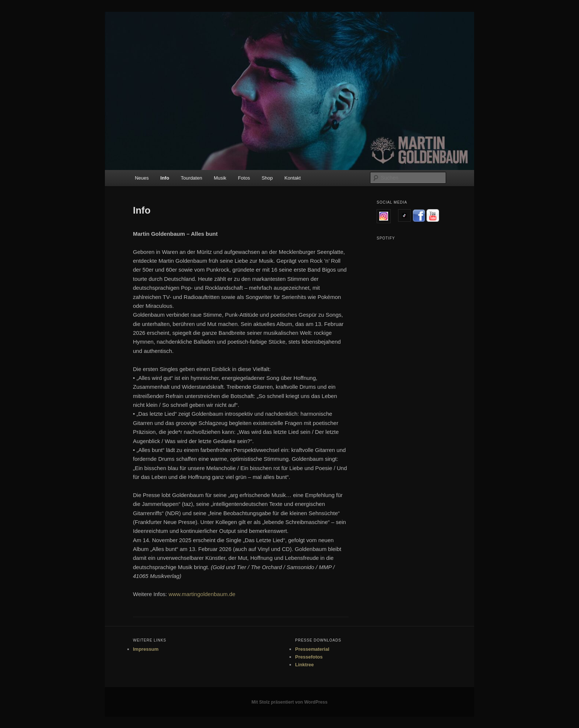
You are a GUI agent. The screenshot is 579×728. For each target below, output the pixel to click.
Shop (267, 178)
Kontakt (292, 178)
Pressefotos (309, 657)
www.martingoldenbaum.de (202, 594)
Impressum (146, 649)
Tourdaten (192, 178)
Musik (220, 178)
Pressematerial (312, 649)
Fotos (244, 178)
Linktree (304, 665)
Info (165, 178)
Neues (142, 178)
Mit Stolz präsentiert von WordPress (289, 702)
